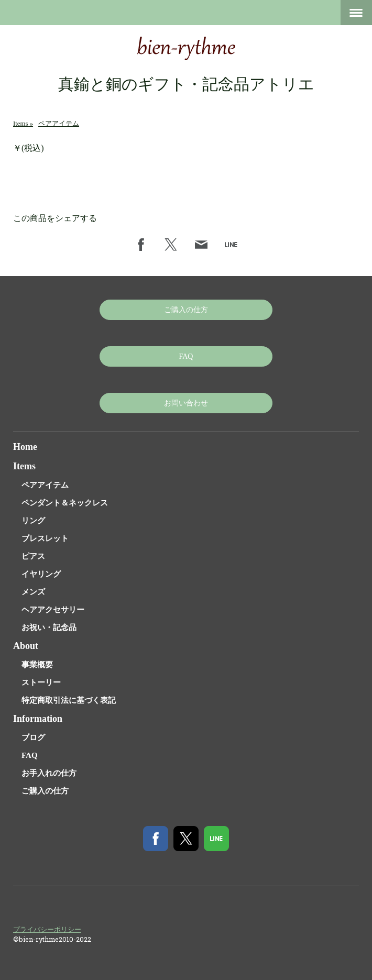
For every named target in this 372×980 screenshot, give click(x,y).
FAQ (186, 356)
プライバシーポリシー (47, 929)
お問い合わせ (186, 403)
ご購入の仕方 (186, 310)
